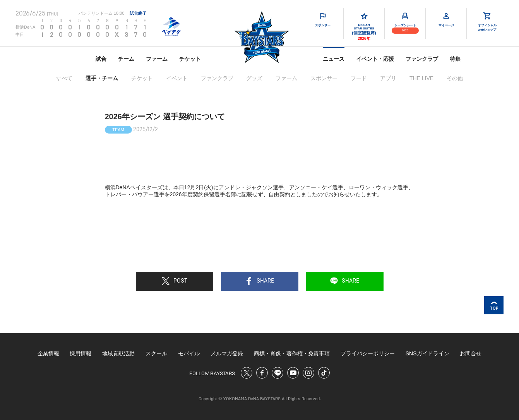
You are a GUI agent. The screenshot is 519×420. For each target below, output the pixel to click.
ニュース (334, 59)
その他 (455, 78)
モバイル (189, 353)
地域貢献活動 (118, 353)
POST (175, 281)
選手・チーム (102, 78)
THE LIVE (421, 78)
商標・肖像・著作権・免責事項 (292, 353)
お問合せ (471, 353)
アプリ (388, 78)
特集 (455, 59)
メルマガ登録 (227, 353)
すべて (64, 78)
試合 (101, 59)
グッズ (254, 78)
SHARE (259, 281)
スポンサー (324, 78)
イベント (177, 78)
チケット (190, 59)
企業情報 (48, 353)
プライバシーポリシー (368, 353)
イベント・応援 (375, 59)
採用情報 (81, 353)
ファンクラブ (422, 59)
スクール (156, 353)
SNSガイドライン (427, 353)
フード (359, 78)
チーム (126, 59)
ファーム (157, 59)
